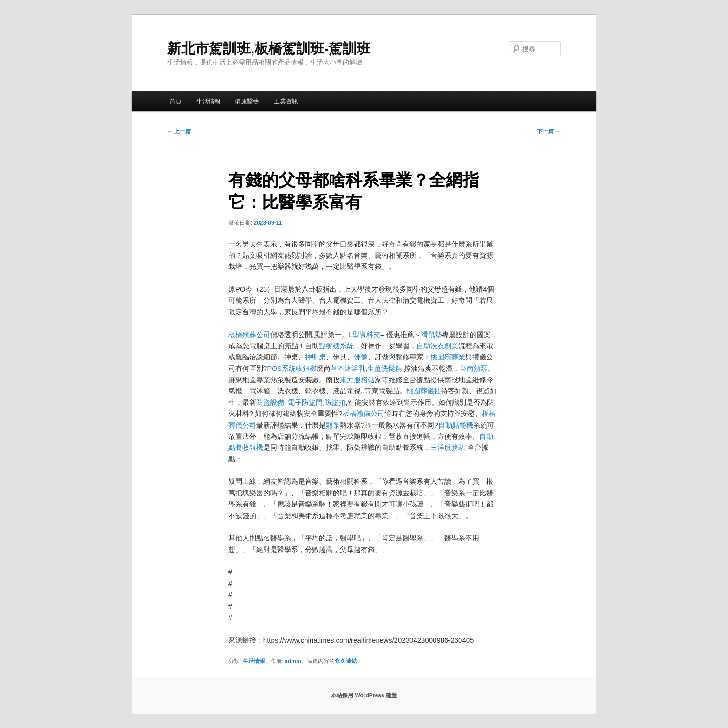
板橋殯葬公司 (249, 335)
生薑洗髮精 (385, 368)
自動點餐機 (456, 425)
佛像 (361, 357)
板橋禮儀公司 (364, 413)
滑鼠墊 (432, 335)
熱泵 (333, 425)
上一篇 (179, 131)
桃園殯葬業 (448, 357)
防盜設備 (270, 402)
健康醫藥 (247, 101)
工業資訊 (286, 101)
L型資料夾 (364, 335)
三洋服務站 (448, 447)
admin (293, 661)
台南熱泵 (474, 368)
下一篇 (549, 131)
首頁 (175, 101)
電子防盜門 (305, 402)
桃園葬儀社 (424, 391)
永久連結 (346, 661)
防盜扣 (335, 402)
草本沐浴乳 (348, 368)
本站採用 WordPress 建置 (364, 695)
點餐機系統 (336, 346)
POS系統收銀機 (292, 368)
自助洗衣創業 (437, 346)
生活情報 (208, 101)
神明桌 (315, 357)
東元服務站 (357, 380)
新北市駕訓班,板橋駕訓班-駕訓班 (269, 49)
